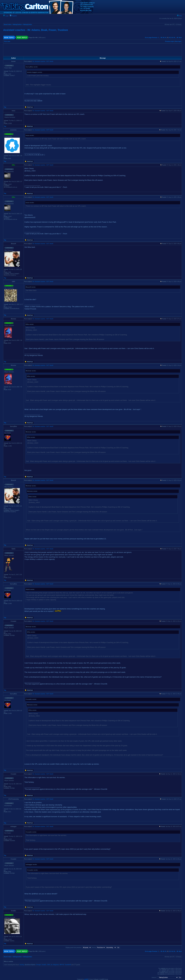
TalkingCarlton (17, 25)
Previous (155, 38)
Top (5, 107)
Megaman (56, 965)
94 (172, 38)
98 (177, 38)
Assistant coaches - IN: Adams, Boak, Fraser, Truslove (36, 30)
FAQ (179, 16)
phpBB (86, 979)
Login (6, 16)
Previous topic (170, 41)
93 (170, 38)
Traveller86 (68, 965)
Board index (8, 25)
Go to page (148, 38)
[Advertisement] (92, 50)
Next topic (178, 41)
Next (180, 38)
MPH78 (62, 965)
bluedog (22, 965)
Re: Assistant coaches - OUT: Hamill (43, 61)
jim (52, 965)
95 (174, 38)
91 (166, 38)
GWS (49, 965)
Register (13, 16)
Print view (7, 41)
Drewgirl (39, 965)
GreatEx (44, 965)
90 (163, 38)
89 (161, 38)
